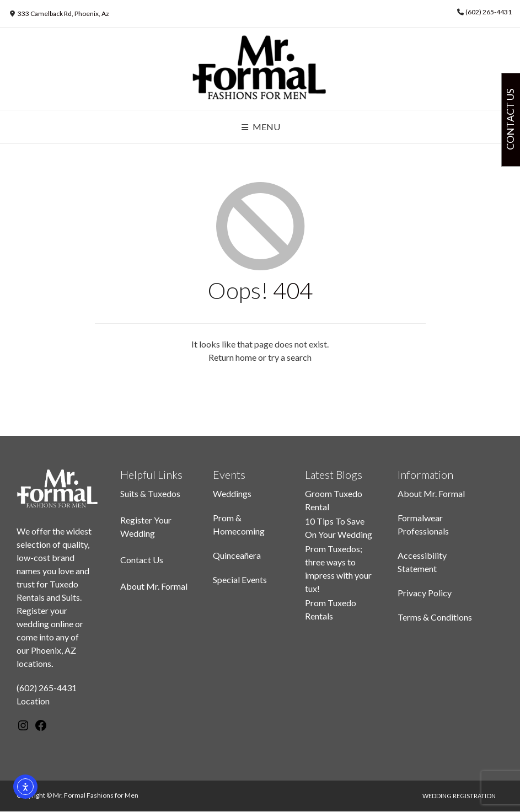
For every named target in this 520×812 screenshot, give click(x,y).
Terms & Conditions (435, 617)
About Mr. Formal (154, 586)
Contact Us (142, 560)
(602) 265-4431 (489, 12)
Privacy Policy (425, 593)
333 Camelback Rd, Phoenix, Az (63, 14)
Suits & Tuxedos (150, 493)
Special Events (240, 579)
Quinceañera (237, 555)
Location (33, 701)
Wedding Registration (459, 796)
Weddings (232, 493)
